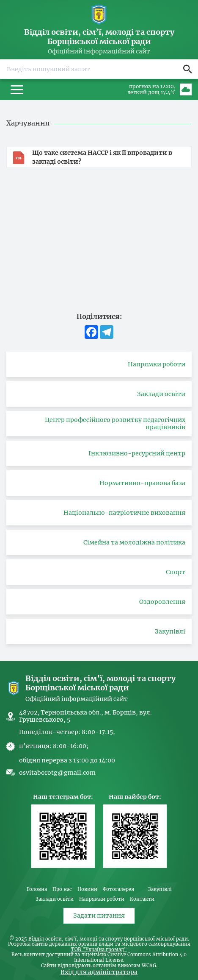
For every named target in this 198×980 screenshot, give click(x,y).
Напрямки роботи (102, 899)
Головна (37, 889)
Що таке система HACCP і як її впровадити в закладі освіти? (102, 157)
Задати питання (99, 916)
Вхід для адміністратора (99, 972)
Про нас (62, 889)
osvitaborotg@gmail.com (57, 773)
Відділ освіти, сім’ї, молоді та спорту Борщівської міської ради (99, 37)
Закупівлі (160, 889)
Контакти (142, 899)
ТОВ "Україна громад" (99, 950)
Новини (87, 889)
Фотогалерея (118, 889)
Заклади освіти (55, 899)
